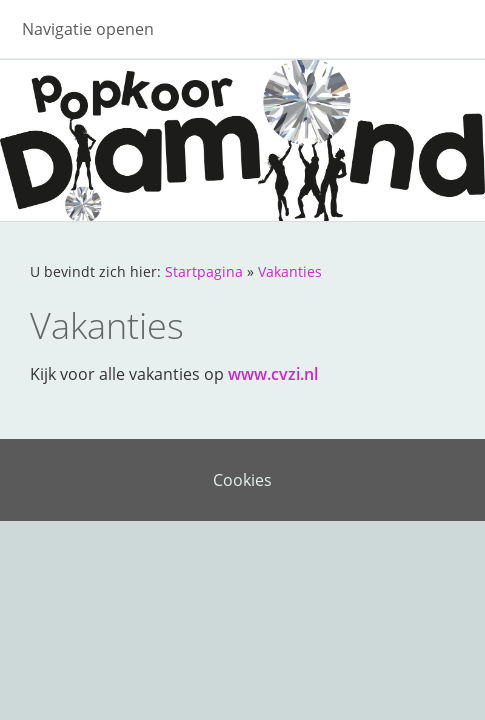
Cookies (242, 480)
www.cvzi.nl (273, 374)
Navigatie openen (88, 29)
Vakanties (290, 271)
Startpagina (204, 271)
